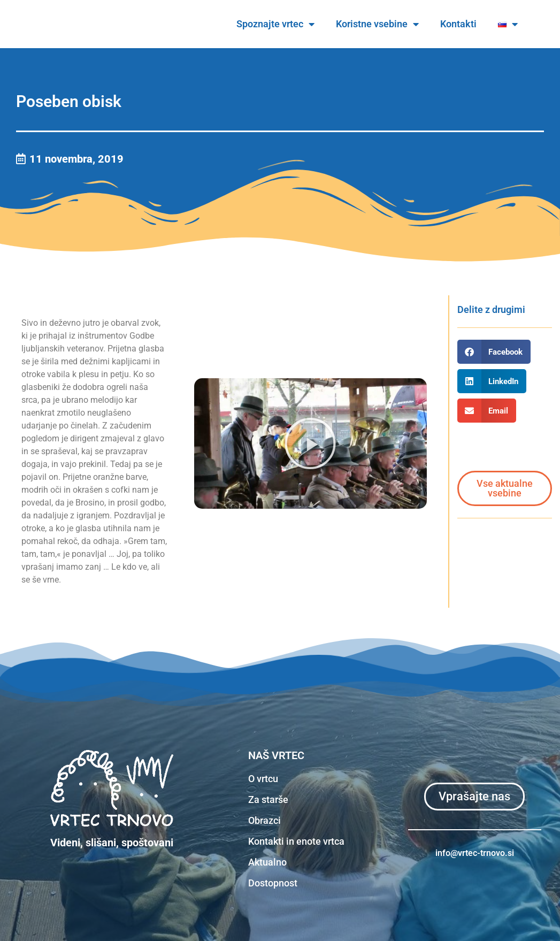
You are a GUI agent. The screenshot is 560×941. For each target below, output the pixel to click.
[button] (310, 443)
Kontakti (490, 24)
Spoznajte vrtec (307, 24)
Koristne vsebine (409, 24)
